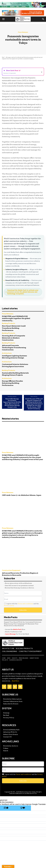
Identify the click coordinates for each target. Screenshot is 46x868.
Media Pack (17, 629)
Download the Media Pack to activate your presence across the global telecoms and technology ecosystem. (23, 292)
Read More (15, 681)
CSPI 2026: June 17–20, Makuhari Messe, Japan (22, 495)
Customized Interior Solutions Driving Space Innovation (15, 365)
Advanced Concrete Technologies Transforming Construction (14, 348)
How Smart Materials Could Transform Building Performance (14, 328)
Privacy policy (9, 605)
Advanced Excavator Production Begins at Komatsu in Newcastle (20, 574)
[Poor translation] (23, 808)
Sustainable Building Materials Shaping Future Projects (15, 374)
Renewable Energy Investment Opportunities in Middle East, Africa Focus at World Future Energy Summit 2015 (12, 403)
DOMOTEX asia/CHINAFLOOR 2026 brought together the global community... (16, 318)
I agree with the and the (21, 605)
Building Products (9, 324)
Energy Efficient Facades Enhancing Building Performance (12, 383)
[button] (3, 19)
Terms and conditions (25, 604)
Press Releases (23, 32)
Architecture (7, 353)
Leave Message (11, 634)
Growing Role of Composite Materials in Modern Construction (14, 338)
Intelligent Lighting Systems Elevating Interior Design (14, 357)
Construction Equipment (11, 570)
